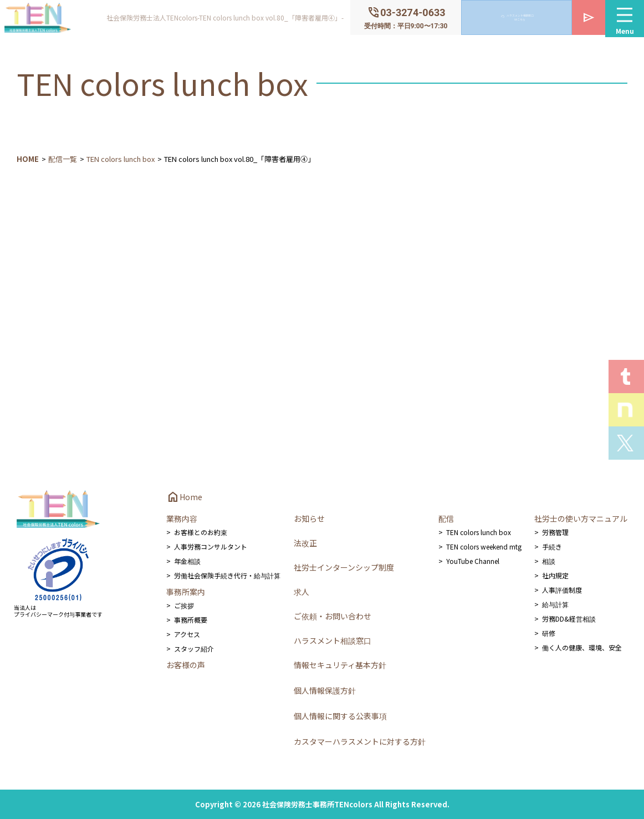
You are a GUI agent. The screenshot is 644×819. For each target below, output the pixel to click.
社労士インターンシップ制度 (344, 567)
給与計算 (555, 604)
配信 (446, 518)
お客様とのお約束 (201, 532)
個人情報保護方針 (325, 690)
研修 (549, 633)
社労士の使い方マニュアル (581, 518)
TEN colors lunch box (121, 159)
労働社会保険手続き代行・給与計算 (227, 575)
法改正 (305, 543)
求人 (301, 592)
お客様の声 (186, 665)
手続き (552, 546)
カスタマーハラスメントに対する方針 (360, 741)
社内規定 (555, 575)
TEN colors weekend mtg (484, 546)
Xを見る (626, 443)
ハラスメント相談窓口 (333, 640)
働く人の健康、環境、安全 (582, 647)
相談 (549, 561)
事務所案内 (186, 592)
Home (184, 497)
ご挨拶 (184, 605)
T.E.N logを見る (626, 377)
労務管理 (555, 532)
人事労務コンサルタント (211, 546)
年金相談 (187, 561)
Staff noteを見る (626, 410)
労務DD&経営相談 (569, 619)
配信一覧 (63, 159)
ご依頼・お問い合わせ (333, 616)
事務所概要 (191, 620)
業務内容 (182, 518)
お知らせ (309, 518)
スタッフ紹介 (194, 648)
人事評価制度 (562, 590)
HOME (28, 159)
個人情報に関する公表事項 (340, 716)
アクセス (187, 634)
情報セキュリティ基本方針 (340, 665)
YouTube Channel (473, 561)
